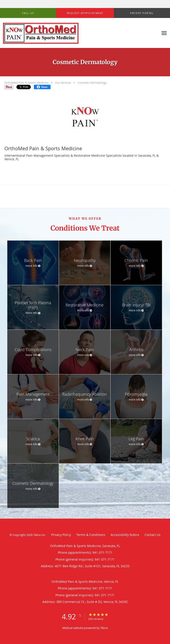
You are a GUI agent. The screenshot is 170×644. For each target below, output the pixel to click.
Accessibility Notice (125, 535)
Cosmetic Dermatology (92, 83)
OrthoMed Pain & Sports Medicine (26, 83)
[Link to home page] (79, 33)
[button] (85, 13)
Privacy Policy (61, 535)
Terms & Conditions (91, 535)
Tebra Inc (39, 535)
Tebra (104, 628)
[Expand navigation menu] (164, 33)
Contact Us (152, 535)
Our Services (63, 83)
